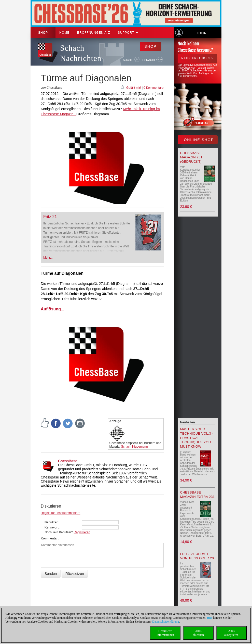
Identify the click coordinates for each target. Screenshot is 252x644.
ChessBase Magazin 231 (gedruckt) (191, 157)
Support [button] (128, 33)
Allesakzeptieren (231, 633)
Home (64, 33)
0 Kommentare (154, 88)
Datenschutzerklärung (166, 622)
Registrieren (82, 532)
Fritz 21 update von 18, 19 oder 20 (197, 556)
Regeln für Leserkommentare (60, 513)
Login (201, 33)
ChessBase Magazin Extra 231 (198, 495)
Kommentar (49, 538)
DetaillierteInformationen (165, 633)
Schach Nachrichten (81, 53)
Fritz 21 (50, 217)
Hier (210, 618)
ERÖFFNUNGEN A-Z (94, 33)
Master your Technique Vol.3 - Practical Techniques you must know (197, 438)
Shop (43, 33)
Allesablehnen (198, 633)
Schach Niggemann (135, 447)
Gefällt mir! (134, 88)
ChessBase (68, 461)
